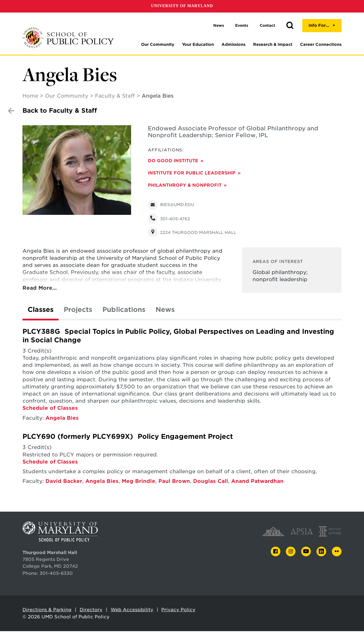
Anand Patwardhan (257, 482)
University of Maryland (182, 6)
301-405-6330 (56, 574)
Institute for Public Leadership (192, 174)
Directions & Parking (47, 611)
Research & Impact (273, 44)
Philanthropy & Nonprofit (185, 186)
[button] (290, 26)
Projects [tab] (78, 310)
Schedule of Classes (50, 409)
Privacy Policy (178, 611)
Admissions (233, 44)
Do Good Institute (173, 161)
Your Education (198, 44)
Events (242, 25)
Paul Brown (174, 482)
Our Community (158, 44)
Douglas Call (211, 482)
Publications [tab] (124, 310)
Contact (267, 25)
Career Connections (321, 44)
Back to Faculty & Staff (60, 111)
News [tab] (165, 310)
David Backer (64, 482)
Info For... (319, 25)
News (219, 25)
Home (30, 97)
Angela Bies (62, 419)
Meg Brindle (138, 482)
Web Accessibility (132, 611)
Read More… (40, 289)
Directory (91, 611)
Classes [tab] (41, 310)
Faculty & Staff (115, 97)
